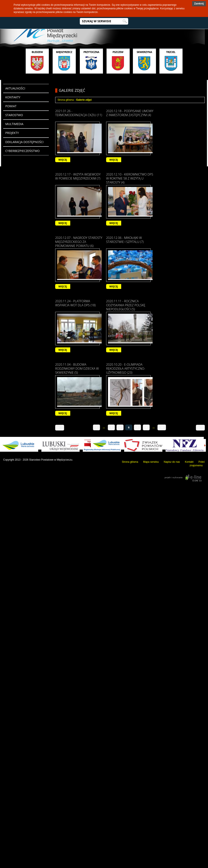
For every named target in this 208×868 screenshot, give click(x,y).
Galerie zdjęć (84, 100)
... (104, 427)
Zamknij (199, 4)
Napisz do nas (172, 462)
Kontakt (189, 462)
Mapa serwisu (151, 462)
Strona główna (66, 100)
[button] (199, 4)
